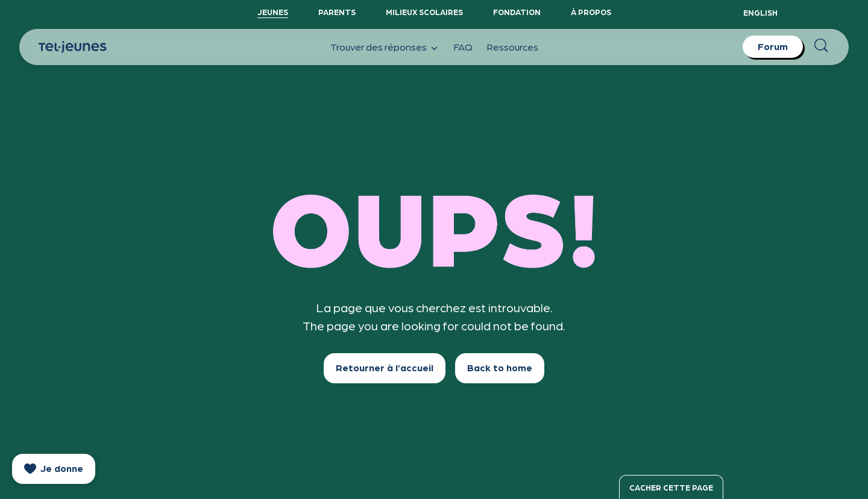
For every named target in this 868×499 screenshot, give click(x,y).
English (760, 12)
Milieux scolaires (424, 12)
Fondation (517, 12)
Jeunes (273, 12)
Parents (337, 12)
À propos (591, 12)
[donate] (54, 469)
